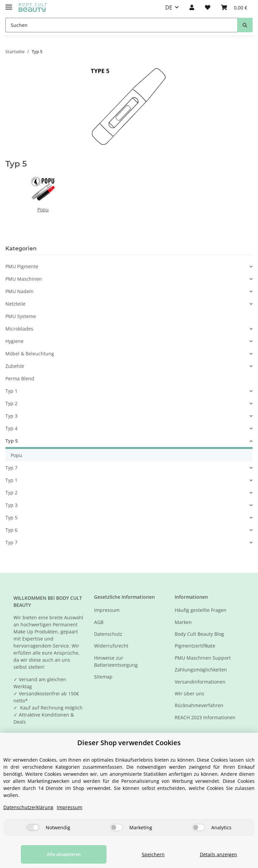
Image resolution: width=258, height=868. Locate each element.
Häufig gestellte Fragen (201, 610)
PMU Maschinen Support (203, 658)
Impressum (107, 610)
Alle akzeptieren (58, 854)
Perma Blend (20, 378)
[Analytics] (199, 827)
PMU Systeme (21, 316)
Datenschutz (108, 634)
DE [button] (169, 7)
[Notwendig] (33, 827)
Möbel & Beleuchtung (30, 354)
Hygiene (14, 341)
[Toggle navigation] (9, 4)
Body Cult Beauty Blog (199, 634)
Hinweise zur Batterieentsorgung (116, 661)
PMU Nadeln (19, 291)
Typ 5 (12, 441)
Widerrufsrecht (111, 646)
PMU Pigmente (22, 266)
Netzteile (15, 304)
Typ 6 (11, 530)
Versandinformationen (200, 682)
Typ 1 (11, 391)
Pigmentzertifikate (195, 646)
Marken (183, 622)
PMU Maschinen (24, 279)
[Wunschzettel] (208, 7)
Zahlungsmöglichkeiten (201, 670)
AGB (99, 622)
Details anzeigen (216, 854)
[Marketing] (117, 827)
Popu (43, 210)
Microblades (19, 329)
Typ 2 (11, 403)
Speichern (144, 854)
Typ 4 (11, 428)
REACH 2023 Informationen (205, 717)
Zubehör (15, 366)
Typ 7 (11, 468)
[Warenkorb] (234, 7)
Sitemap (103, 677)
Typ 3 (11, 416)
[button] (192, 7)
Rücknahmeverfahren (199, 705)
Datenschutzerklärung (28, 807)
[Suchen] (121, 25)
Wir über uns (189, 693)
